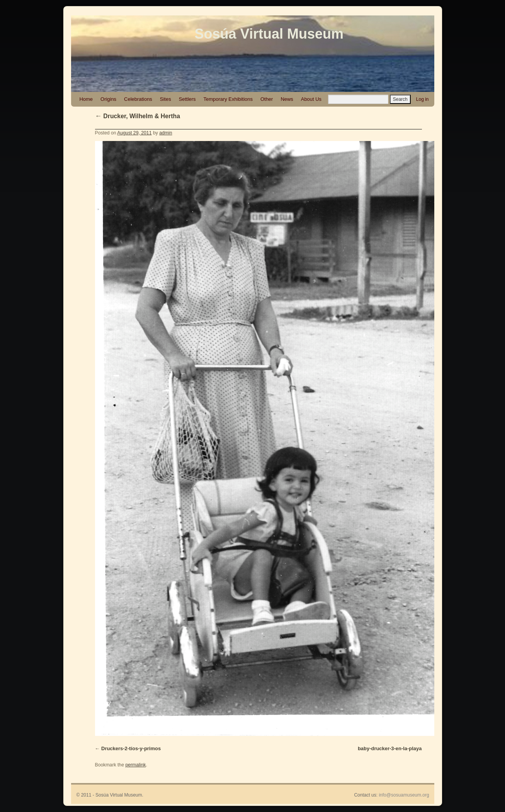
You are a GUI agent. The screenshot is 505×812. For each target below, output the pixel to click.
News (287, 99)
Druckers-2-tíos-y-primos (131, 748)
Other (267, 99)
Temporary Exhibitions (228, 99)
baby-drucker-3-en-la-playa (390, 748)
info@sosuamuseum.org (404, 795)
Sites (166, 99)
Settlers (187, 99)
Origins (108, 99)
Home (86, 99)
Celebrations (138, 99)
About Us (311, 99)
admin (166, 133)
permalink (135, 765)
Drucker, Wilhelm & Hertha (138, 116)
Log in (423, 99)
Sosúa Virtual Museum (269, 34)
